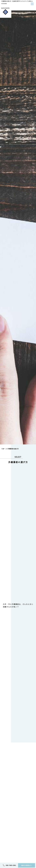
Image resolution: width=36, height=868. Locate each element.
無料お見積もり (27, 865)
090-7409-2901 (11, 865)
